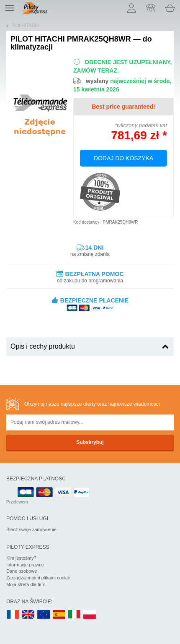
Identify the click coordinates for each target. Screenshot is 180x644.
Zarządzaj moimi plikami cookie (38, 578)
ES (59, 615)
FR (13, 615)
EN (44, 615)
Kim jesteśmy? (21, 558)
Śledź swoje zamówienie (31, 529)
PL (90, 615)
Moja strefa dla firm (26, 584)
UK (28, 615)
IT (75, 615)
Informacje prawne (25, 565)
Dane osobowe (22, 571)
